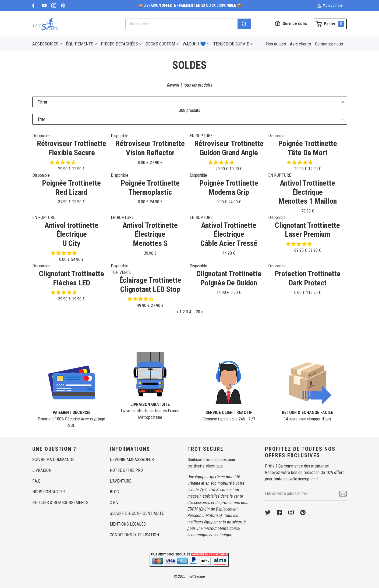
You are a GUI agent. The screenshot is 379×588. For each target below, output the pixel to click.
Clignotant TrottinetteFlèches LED (72, 278)
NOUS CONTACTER (49, 492)
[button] (63, 163)
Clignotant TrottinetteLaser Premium (307, 230)
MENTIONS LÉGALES (128, 524)
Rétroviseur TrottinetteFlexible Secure (72, 148)
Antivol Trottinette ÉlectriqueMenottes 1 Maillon (308, 192)
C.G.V (114, 503)
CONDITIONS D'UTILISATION (134, 535)
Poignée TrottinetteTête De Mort (308, 148)
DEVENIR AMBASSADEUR (132, 460)
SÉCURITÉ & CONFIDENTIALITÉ (137, 513)
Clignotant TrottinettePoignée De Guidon (229, 278)
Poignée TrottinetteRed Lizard (71, 188)
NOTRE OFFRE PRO (126, 470)
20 (198, 312)
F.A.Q (36, 481)
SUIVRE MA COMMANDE (53, 460)
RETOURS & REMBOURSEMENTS (60, 503)
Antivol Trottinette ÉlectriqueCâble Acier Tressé (229, 234)
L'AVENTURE (121, 481)
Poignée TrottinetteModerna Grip (229, 188)
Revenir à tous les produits (190, 85)
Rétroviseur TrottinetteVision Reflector (150, 148)
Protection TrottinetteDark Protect (308, 278)
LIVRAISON (42, 470)
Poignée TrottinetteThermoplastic (150, 188)
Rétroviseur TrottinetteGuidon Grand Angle (229, 148)
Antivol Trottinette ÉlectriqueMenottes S (150, 234)
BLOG (114, 492)
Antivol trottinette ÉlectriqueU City (72, 234)
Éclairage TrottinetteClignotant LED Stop (150, 285)
